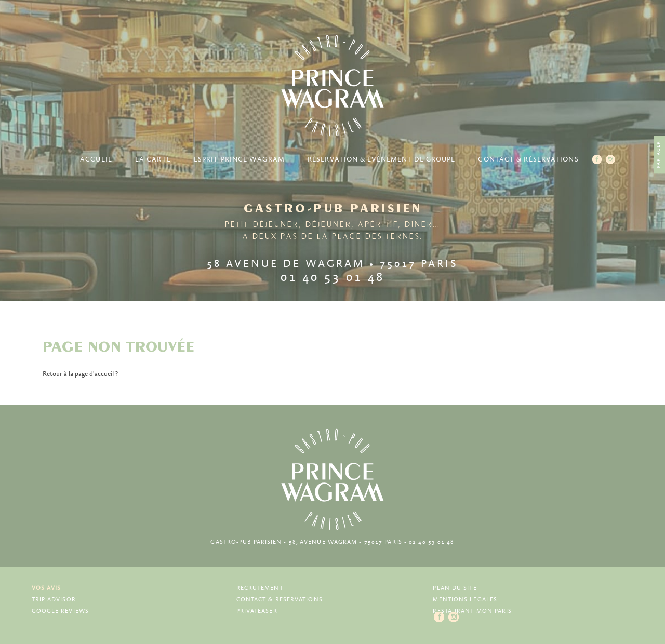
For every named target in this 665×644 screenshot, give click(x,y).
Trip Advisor (54, 600)
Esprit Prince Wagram (239, 160)
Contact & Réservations (528, 160)
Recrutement (260, 588)
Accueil (96, 160)
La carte (153, 160)
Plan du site (455, 588)
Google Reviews (60, 611)
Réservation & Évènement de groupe (381, 160)
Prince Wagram (332, 86)
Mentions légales (465, 600)
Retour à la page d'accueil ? (80, 374)
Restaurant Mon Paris (472, 611)
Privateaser (257, 611)
